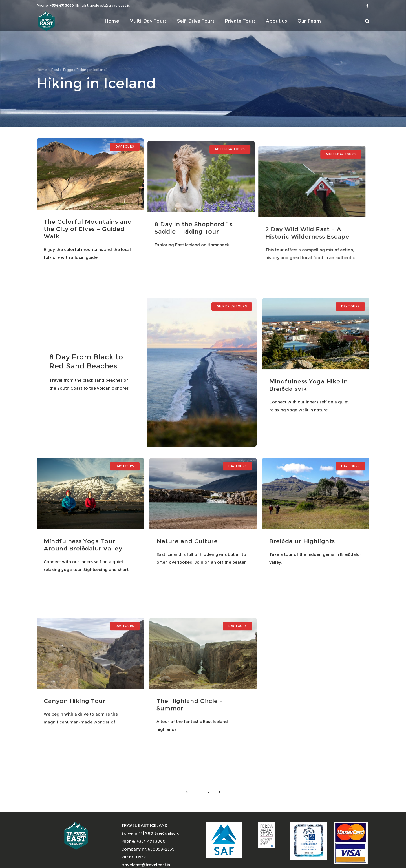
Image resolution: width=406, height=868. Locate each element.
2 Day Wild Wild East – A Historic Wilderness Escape (310, 225)
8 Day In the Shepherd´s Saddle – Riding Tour (195, 225)
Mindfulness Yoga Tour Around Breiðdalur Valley (83, 545)
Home (42, 70)
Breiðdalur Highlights (302, 541)
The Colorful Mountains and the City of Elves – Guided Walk (88, 229)
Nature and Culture (187, 541)
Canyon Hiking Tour (75, 701)
